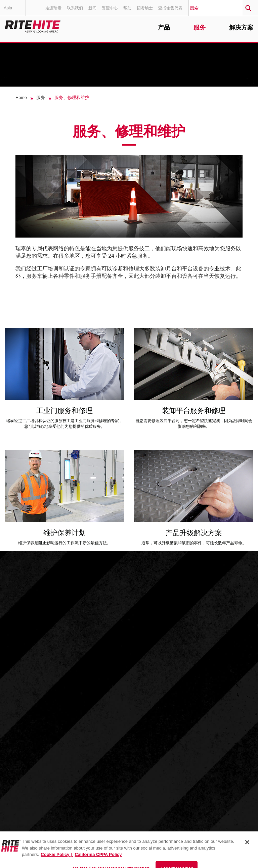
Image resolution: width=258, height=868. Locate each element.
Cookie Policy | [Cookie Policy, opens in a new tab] (57, 860)
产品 (164, 28)
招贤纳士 (145, 8)
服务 (200, 28)
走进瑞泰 (53, 8)
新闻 (92, 8)
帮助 (127, 8)
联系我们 (75, 8)
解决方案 (241, 28)
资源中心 (110, 8)
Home (21, 98)
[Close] (247, 848)
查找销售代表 (170, 8)
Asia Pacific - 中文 (14, 11)
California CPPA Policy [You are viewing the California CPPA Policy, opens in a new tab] (98, 860)
